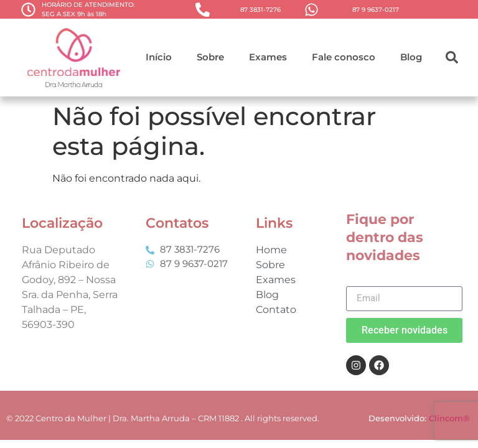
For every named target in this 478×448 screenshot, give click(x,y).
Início (159, 57)
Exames (268, 57)
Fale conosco (344, 57)
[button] (452, 57)
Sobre (210, 57)
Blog (411, 57)
